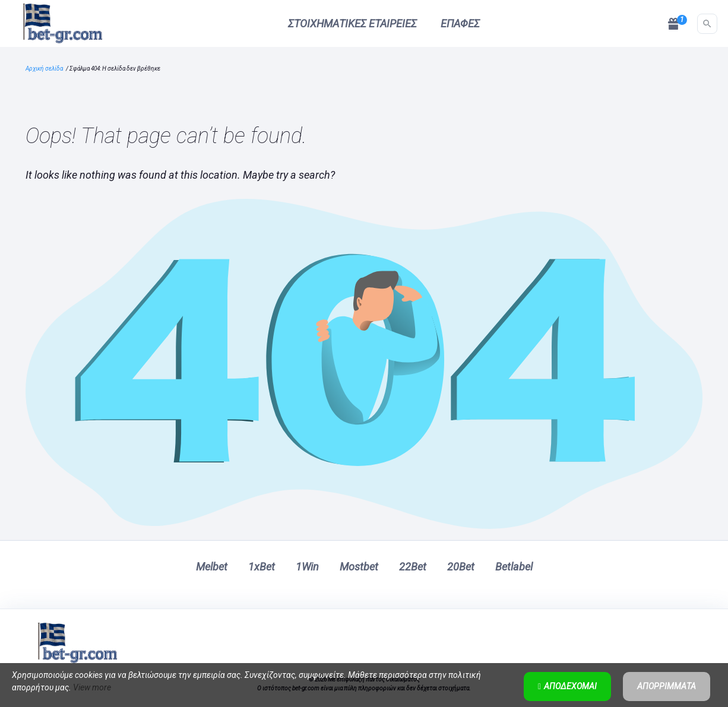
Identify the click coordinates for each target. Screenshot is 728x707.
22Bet (413, 567)
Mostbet (359, 567)
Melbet (212, 567)
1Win (307, 567)
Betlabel (514, 567)
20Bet (461, 567)
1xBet (262, 567)
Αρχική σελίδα (44, 69)
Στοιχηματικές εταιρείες (352, 23)
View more (92, 687)
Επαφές (460, 23)
